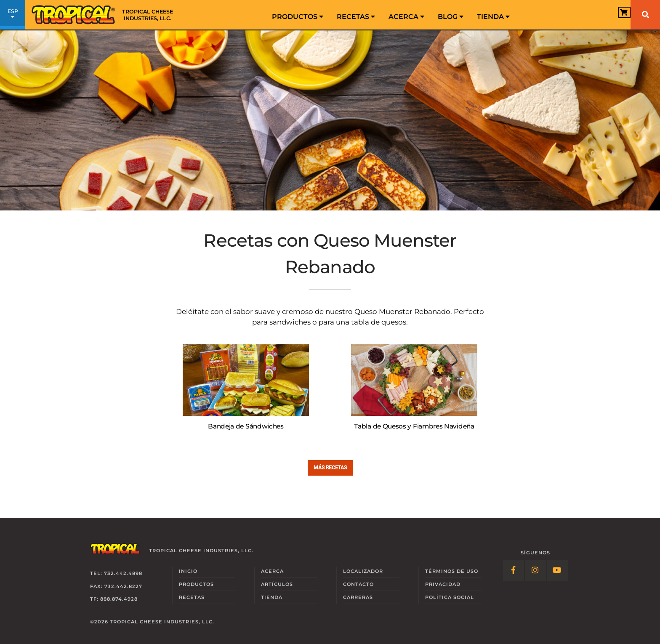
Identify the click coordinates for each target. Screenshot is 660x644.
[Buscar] (645, 15)
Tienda (493, 17)
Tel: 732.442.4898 (116, 573)
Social (450, 597)
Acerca (406, 17)
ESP (13, 16)
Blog (451, 17)
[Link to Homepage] (105, 15)
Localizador (363, 571)
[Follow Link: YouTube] (557, 571)
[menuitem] (298, 15)
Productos (298, 17)
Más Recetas (330, 467)
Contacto (358, 584)
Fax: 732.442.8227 (116, 586)
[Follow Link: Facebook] (514, 571)
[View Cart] (611, 15)
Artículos (277, 584)
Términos (452, 571)
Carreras (358, 597)
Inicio (188, 571)
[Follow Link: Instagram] (535, 571)
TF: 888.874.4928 (114, 599)
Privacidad (443, 584)
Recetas (356, 17)
